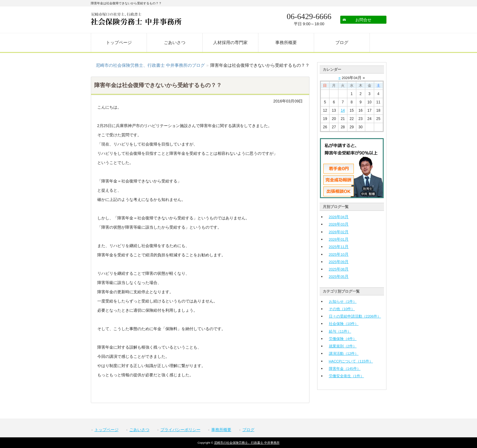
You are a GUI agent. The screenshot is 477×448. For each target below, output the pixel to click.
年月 (339, 217)
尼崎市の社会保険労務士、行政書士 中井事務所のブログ (150, 65)
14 (343, 110)
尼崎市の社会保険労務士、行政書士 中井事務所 (247, 443)
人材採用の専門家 (230, 42)
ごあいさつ (175, 42)
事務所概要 (286, 42)
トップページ (119, 42)
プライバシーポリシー (180, 430)
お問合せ (363, 20)
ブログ (342, 42)
